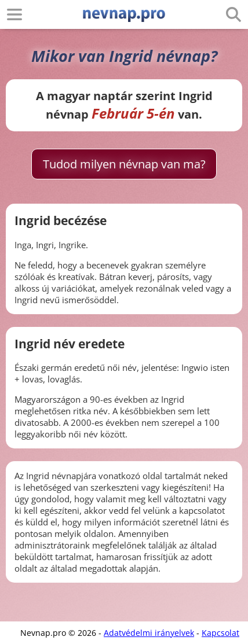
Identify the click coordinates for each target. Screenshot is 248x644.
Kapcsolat (220, 633)
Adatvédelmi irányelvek (149, 633)
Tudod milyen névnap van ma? (124, 164)
